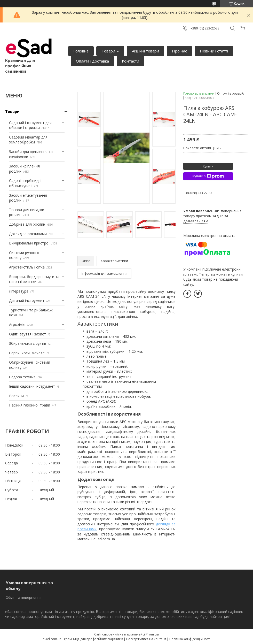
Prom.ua (152, 634)
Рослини (16, 396)
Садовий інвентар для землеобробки (28, 140)
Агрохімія (17, 324)
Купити (208, 166)
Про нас (179, 51)
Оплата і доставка (92, 61)
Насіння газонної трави (30, 405)
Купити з (208, 176)
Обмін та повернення (23, 597)
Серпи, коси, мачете (27, 353)
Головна (81, 51)
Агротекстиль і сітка (27, 267)
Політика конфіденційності (190, 639)
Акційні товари (145, 51)
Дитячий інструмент (27, 300)
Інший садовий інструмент (32, 386)
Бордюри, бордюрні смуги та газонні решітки (34, 279)
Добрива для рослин (27, 224)
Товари (108, 51)
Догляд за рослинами (28, 234)
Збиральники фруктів (28, 343)
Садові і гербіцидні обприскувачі (25, 183)
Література (19, 291)
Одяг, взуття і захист (27, 334)
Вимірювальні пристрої (29, 243)
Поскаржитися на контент (146, 639)
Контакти (131, 61)
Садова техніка (22, 377)
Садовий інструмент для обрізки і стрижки (30, 125)
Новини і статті (214, 51)
